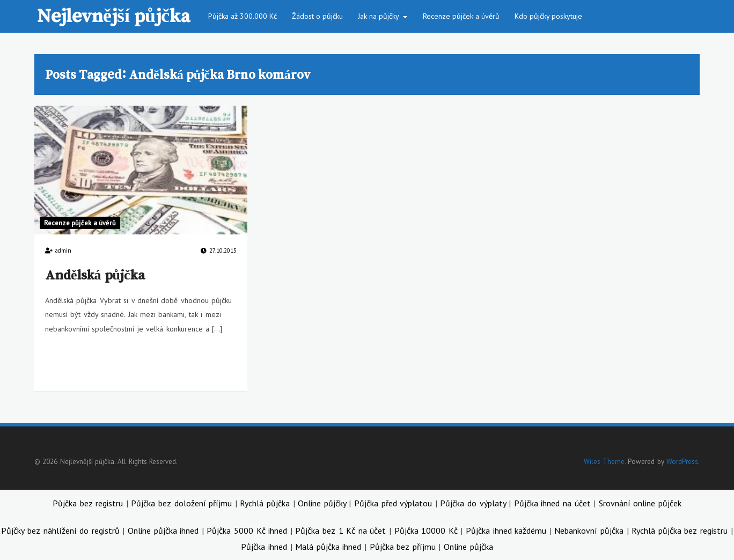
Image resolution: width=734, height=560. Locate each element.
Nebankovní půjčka (589, 530)
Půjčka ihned (264, 547)
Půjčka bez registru (89, 503)
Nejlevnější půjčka (113, 15)
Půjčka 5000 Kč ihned (248, 530)
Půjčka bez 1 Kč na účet (342, 530)
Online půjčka (468, 547)
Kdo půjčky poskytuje (548, 16)
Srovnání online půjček (640, 503)
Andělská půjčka (95, 275)
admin (63, 250)
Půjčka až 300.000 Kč (243, 16)
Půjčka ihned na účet (554, 503)
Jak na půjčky (379, 16)
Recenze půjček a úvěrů (461, 16)
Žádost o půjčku (317, 16)
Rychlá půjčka (266, 503)
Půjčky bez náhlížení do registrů (62, 530)
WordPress (682, 462)
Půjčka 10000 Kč (428, 530)
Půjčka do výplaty (474, 503)
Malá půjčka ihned (328, 547)
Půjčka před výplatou (395, 503)
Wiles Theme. (605, 462)
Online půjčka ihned (165, 530)
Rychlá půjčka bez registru (680, 530)
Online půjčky (323, 503)
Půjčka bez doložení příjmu (183, 503)
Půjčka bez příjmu (403, 547)
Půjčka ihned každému (508, 530)
